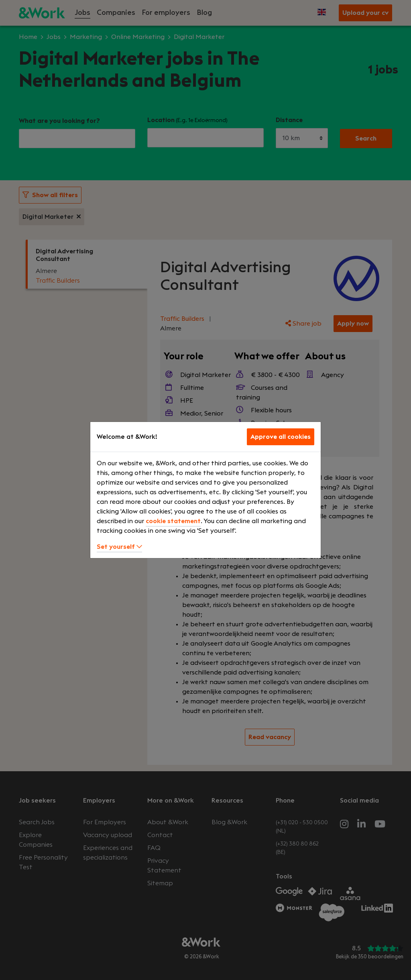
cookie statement (173, 521)
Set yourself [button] (119, 547)
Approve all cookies (281, 437)
